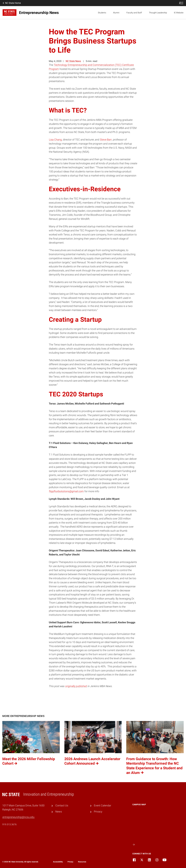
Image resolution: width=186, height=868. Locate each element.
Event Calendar (103, 806)
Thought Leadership (158, 13)
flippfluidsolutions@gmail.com (66, 491)
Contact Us (62, 806)
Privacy (98, 812)
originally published (76, 686)
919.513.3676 (9, 824)
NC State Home (11, 3)
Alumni (116, 13)
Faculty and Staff (134, 13)
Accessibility (58, 862)
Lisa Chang (55, 140)
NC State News (73, 61)
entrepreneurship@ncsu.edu (18, 817)
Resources (82, 862)
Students (102, 13)
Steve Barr (106, 140)
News (59, 812)
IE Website (179, 13)
